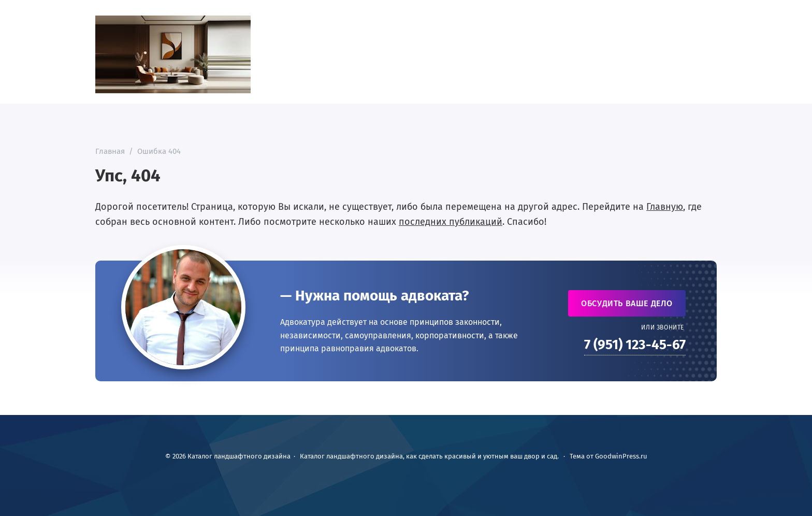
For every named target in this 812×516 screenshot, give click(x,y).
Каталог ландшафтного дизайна (173, 54)
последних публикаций (451, 222)
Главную (665, 207)
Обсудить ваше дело (627, 303)
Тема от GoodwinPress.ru (608, 456)
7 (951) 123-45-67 (635, 345)
